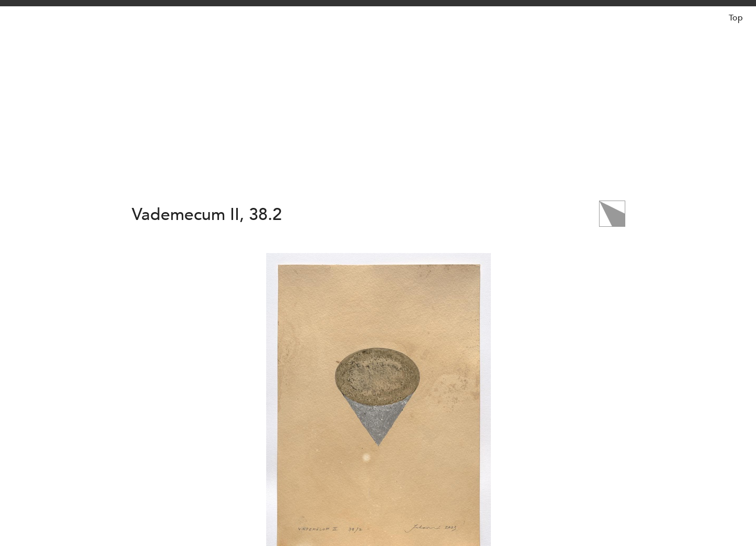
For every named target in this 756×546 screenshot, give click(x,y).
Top (736, 18)
